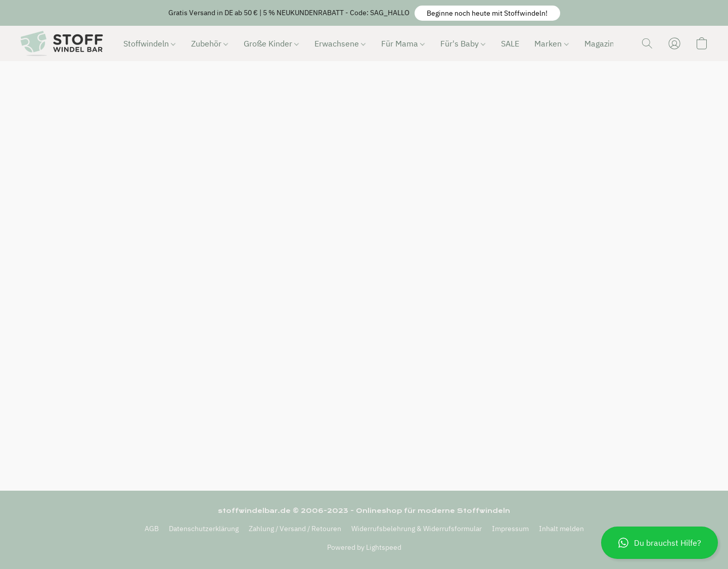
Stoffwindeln (149, 43)
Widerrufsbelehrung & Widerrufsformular (417, 529)
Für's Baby (463, 43)
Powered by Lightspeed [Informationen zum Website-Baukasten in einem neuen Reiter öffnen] (364, 547)
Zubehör (210, 43)
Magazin (603, 43)
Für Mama (403, 43)
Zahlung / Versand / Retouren (295, 529)
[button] (487, 13)
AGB (152, 529)
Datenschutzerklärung (204, 529)
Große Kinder (271, 43)
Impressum (510, 529)
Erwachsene (340, 43)
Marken (551, 43)
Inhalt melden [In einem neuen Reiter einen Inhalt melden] (561, 529)
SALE (510, 43)
